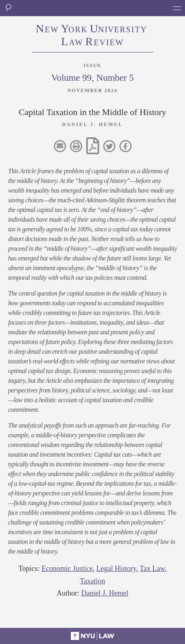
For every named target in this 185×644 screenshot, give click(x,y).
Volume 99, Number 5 (92, 78)
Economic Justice (67, 568)
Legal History (116, 568)
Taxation (92, 581)
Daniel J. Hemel (105, 593)
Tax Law (152, 568)
